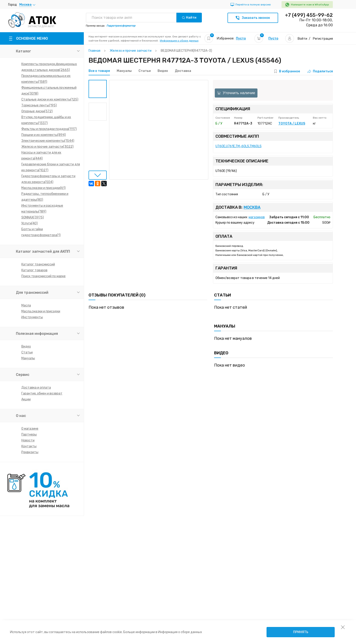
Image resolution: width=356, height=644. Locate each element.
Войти (302, 39)
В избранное (289, 71)
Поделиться (320, 71)
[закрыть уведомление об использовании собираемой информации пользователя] (343, 627)
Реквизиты (30, 452)
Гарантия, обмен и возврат (42, 393)
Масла (26, 305)
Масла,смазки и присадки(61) (43, 188)
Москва (252, 207)
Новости (28, 440)
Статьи (27, 352)
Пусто (241, 38)
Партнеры (29, 435)
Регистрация (323, 39)
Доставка (183, 71)
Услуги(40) (30, 223)
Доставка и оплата (36, 388)
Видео (26, 346)
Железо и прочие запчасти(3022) (47, 147)
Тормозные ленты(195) (39, 105)
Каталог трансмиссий (38, 264)
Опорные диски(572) (37, 111)
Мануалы (28, 358)
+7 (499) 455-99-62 (309, 15)
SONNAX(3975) (33, 217)
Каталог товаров (34, 270)
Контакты (29, 446)
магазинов (257, 217)
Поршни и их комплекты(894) (44, 135)
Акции (26, 399)
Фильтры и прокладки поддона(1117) (49, 129)
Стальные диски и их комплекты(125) (50, 99)
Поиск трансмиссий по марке (43, 276)
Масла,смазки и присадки (41, 311)
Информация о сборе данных (179, 41)
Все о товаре (99, 71)
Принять (301, 632)
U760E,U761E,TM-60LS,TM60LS (239, 146)
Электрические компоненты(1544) (48, 141)
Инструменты (32, 317)
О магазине (30, 429)
